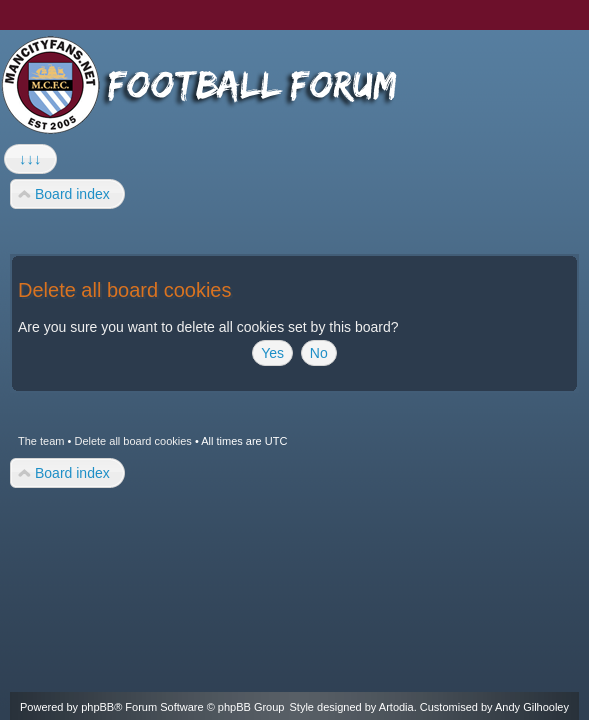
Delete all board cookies (132, 441)
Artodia (396, 707)
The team (41, 441)
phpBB (97, 707)
